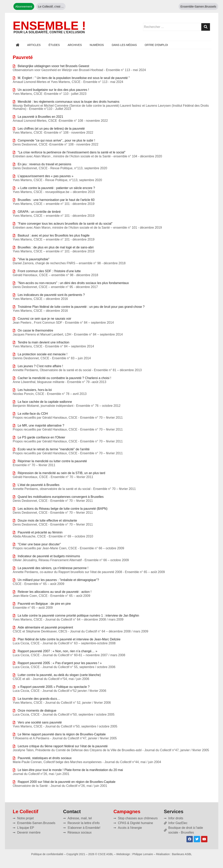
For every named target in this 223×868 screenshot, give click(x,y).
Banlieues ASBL (182, 854)
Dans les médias (124, 45)
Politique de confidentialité (47, 854)
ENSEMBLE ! (49, 26)
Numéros (97, 45)
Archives (75, 45)
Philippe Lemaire (143, 854)
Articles (34, 45)
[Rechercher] (206, 27)
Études (54, 45)
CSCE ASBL (106, 854)
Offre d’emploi (156, 45)
